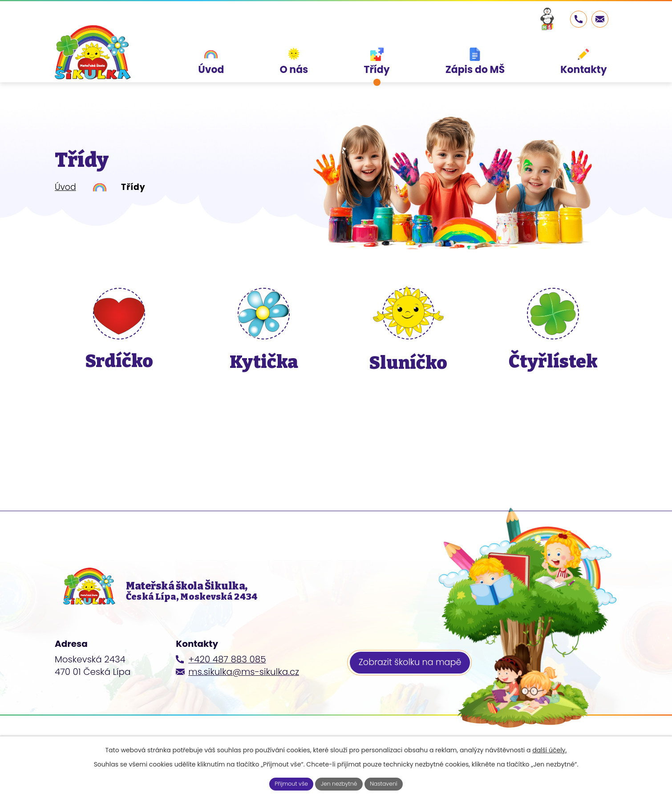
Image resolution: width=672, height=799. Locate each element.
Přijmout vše (286, 783)
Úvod (65, 187)
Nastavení (389, 783)
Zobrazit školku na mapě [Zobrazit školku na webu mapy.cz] (413, 678)
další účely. (549, 748)
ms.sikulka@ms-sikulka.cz (244, 686)
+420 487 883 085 (227, 674)
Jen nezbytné (340, 783)
